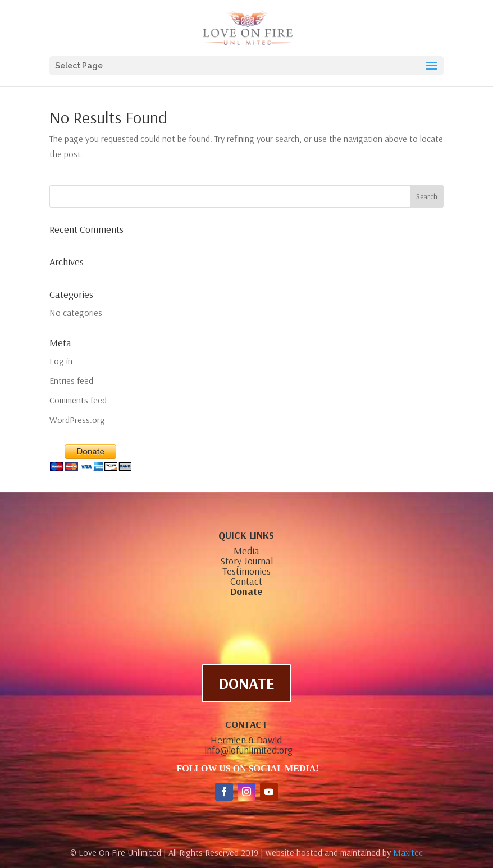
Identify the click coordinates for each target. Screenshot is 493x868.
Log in (61, 361)
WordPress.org (77, 420)
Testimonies (247, 571)
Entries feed (71, 380)
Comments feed (78, 400)
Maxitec (408, 852)
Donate (246, 591)
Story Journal (247, 561)
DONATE (247, 683)
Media (247, 551)
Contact (246, 581)
